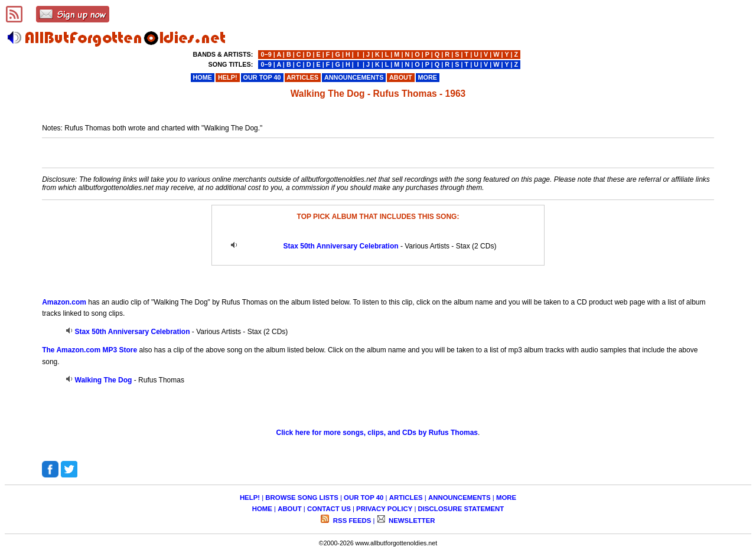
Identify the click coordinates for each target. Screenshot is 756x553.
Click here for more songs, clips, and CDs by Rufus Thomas (377, 433)
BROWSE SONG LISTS (302, 498)
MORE (506, 498)
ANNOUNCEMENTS (460, 498)
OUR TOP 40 (364, 498)
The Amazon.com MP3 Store (89, 350)
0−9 (266, 54)
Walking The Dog (104, 380)
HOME (262, 509)
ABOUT (290, 509)
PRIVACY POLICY (384, 509)
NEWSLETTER (411, 521)
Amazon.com (64, 302)
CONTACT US (329, 509)
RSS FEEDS (351, 521)
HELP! (250, 498)
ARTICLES (406, 498)
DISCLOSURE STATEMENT (461, 509)
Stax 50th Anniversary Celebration (341, 246)
